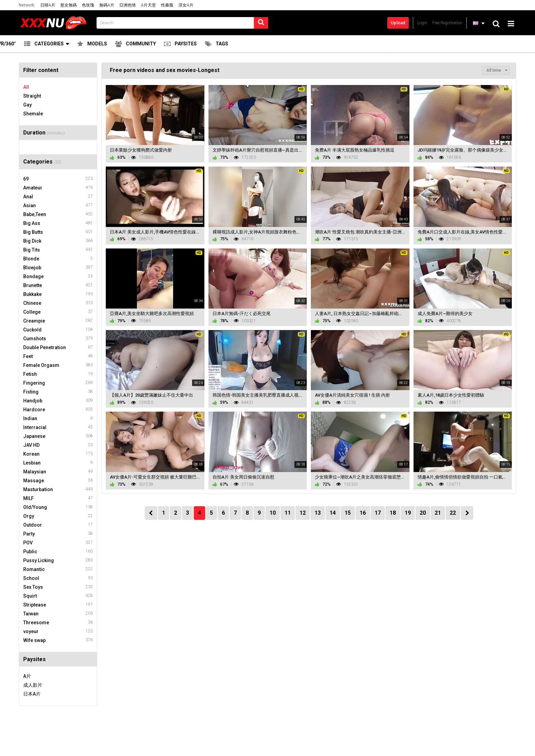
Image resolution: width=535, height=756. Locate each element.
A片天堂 (148, 5)
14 (333, 513)
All (26, 87)
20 (423, 513)
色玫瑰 (88, 5)
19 (408, 513)
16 (363, 513)
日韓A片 (48, 5)
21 (438, 513)
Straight (32, 96)
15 (348, 513)
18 (393, 513)
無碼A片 (107, 5)
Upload (398, 23)
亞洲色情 (128, 5)
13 (318, 513)
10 (273, 513)
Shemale (33, 114)
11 (288, 513)
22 (453, 513)
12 (303, 513)
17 (378, 513)
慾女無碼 (69, 5)
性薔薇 (167, 5)
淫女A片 (186, 5)
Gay (27, 105)
